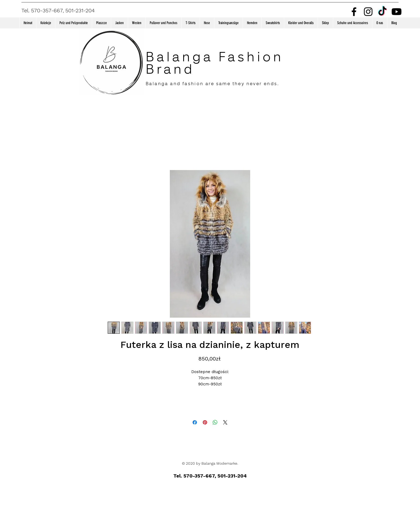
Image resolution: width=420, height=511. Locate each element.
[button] (46, 23)
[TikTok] (382, 12)
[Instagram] (368, 12)
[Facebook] (354, 12)
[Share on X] (225, 422)
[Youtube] (397, 12)
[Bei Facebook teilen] (195, 422)
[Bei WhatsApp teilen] (215, 422)
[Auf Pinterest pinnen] (205, 422)
